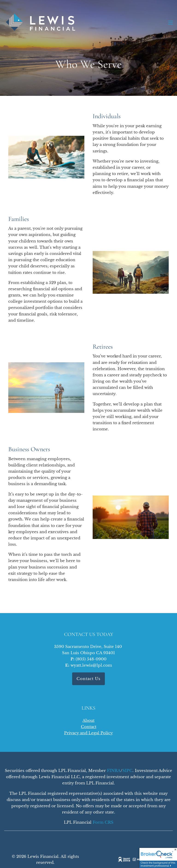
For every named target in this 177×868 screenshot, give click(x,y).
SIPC (127, 771)
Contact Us (88, 679)
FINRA (114, 771)
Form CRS (103, 822)
